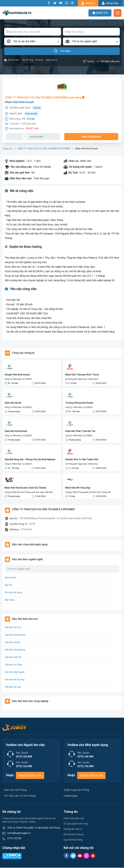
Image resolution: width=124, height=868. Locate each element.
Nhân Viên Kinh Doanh (19, 102)
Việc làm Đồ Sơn (13, 628)
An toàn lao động (13, 593)
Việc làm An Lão (13, 687)
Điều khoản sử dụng (74, 835)
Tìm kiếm (62, 51)
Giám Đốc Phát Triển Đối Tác (80, 431)
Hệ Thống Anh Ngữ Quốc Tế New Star (82, 379)
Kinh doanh (12, 60)
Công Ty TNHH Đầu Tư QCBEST (18, 379)
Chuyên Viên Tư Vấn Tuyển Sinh (82, 460)
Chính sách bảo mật (74, 819)
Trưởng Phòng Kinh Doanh (79, 403)
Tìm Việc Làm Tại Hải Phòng (20, 796)
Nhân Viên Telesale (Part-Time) (82, 375)
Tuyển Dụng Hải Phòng (76, 790)
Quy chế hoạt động (73, 840)
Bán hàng (10, 600)
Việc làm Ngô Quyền (15, 672)
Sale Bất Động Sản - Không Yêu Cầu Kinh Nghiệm (30, 460)
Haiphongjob (71, 796)
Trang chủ (7, 149)
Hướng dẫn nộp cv (73, 829)
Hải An (37, 108)
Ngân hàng (51, 60)
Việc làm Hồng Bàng (15, 650)
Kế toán (39, 60)
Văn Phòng (28, 60)
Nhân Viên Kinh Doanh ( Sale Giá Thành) (25, 488)
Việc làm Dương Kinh (15, 635)
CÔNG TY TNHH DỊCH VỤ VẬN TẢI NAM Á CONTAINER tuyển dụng (45, 97)
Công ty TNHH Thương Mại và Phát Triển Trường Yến (88, 492)
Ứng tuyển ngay (91, 137)
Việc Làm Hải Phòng (15, 790)
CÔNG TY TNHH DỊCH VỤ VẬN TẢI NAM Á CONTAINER (44, 149)
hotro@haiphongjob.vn (19, 833)
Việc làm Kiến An (13, 657)
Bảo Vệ (8, 585)
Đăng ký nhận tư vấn (30, 776)
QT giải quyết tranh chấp (76, 824)
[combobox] (33, 41)
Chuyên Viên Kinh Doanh (17, 375)
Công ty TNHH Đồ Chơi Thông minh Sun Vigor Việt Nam (29, 492)
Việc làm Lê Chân (13, 665)
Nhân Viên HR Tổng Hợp (78, 488)
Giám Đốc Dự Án (13, 403)
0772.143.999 (14, 839)
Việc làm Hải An (13, 643)
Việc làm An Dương (14, 680)
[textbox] (33, 41)
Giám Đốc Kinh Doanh (16, 431)
